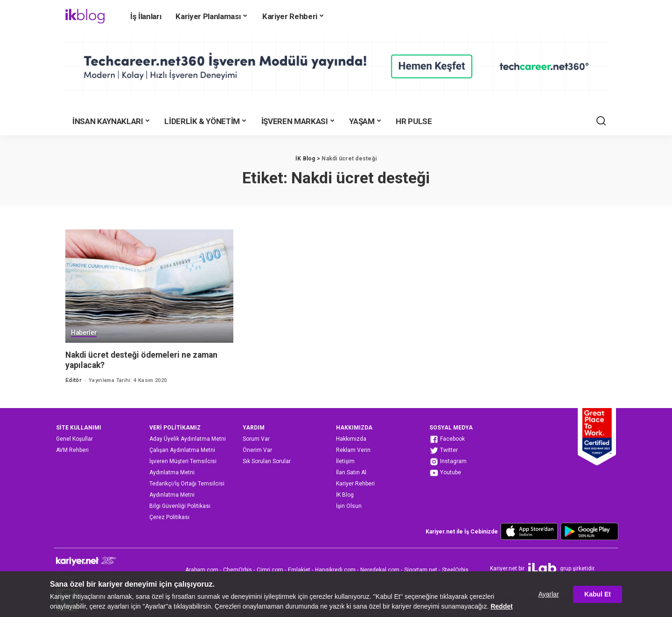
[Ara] (601, 121)
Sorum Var (256, 439)
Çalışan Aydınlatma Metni (182, 450)
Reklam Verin (353, 450)
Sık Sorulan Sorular (267, 461)
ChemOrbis (238, 570)
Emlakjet (299, 570)
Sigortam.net (421, 570)
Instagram (448, 462)
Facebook (447, 439)
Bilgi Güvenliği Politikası (180, 506)
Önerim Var (257, 450)
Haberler (84, 333)
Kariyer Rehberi (355, 484)
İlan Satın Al (351, 472)
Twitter (444, 451)
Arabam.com (202, 570)
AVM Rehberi (72, 450)
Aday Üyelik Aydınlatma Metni (188, 439)
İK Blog (345, 495)
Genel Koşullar (74, 439)
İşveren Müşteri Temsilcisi (183, 461)
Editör (73, 380)
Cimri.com (270, 570)
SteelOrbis (455, 570)
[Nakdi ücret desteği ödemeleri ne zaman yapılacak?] (149, 286)
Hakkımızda (351, 439)
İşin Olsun (349, 506)
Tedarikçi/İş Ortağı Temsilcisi (187, 484)
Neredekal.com (380, 570)
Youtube (445, 473)
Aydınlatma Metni (172, 472)
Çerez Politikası (169, 517)
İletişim (345, 461)
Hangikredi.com (335, 570)
